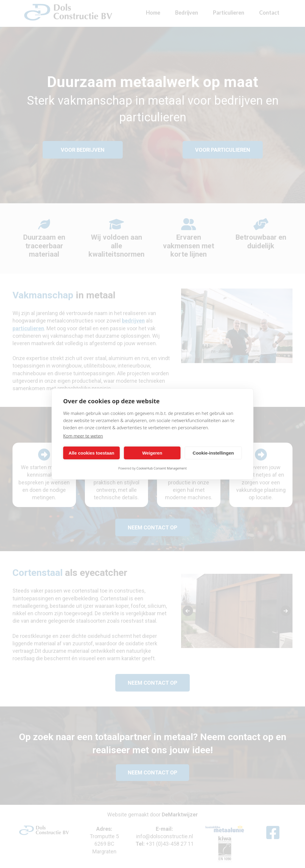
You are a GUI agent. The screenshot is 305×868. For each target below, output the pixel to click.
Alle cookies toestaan (91, 453)
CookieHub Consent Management (162, 468)
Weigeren (152, 453)
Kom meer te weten (83, 436)
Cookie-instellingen (213, 453)
